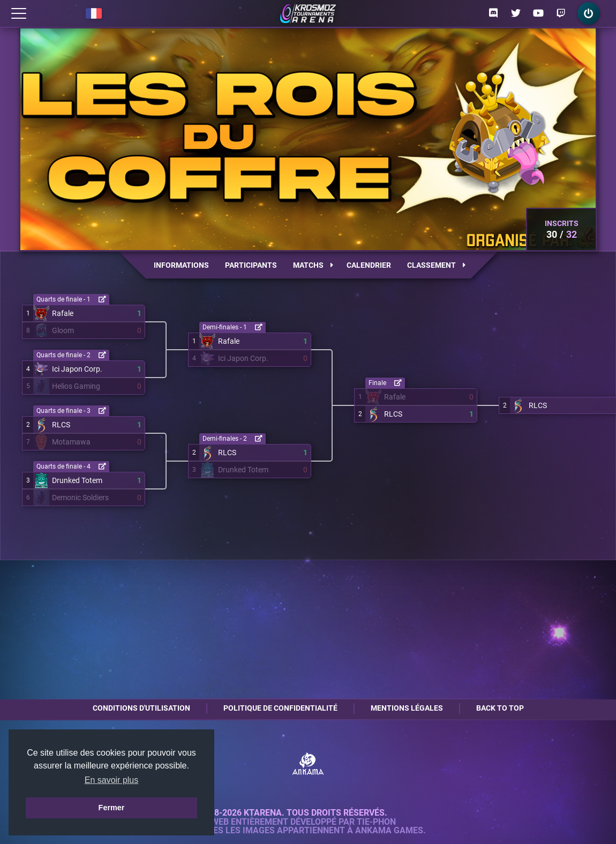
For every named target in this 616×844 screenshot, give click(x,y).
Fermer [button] (112, 808)
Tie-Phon (376, 822)
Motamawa (71, 442)
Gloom (63, 330)
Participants (251, 265)
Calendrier (369, 265)
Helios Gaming (76, 386)
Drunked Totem (77, 480)
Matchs (313, 265)
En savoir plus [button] (112, 780)
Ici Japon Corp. (77, 369)
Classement (436, 265)
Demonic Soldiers (80, 498)
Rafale (63, 313)
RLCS (61, 425)
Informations (181, 265)
